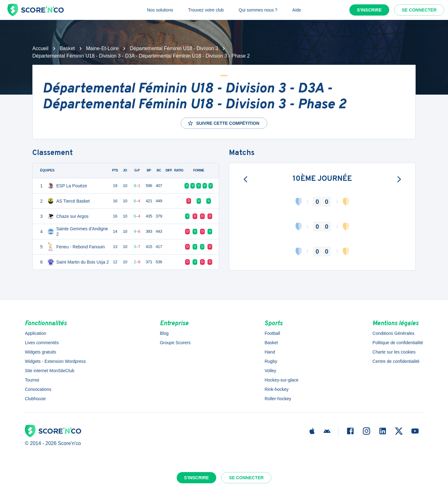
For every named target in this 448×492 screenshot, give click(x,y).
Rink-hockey (276, 389)
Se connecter (419, 10)
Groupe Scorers (175, 343)
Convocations (38, 389)
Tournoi (32, 380)
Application (36, 333)
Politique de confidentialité (398, 343)
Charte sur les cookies (394, 352)
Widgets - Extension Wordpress (55, 361)
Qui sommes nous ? (258, 10)
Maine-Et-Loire (103, 48)
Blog (164, 333)
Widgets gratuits (40, 352)
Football (272, 333)
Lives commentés (42, 343)
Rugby (271, 361)
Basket (67, 48)
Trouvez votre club (206, 10)
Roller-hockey (278, 399)
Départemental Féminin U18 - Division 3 (174, 48)
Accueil (40, 48)
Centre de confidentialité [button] (396, 361)
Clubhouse (35, 399)
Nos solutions (160, 10)
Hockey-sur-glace (281, 380)
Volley (270, 371)
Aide (297, 10)
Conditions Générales (393, 333)
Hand (270, 352)
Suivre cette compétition (223, 123)
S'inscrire (369, 10)
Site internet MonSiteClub (50, 371)
